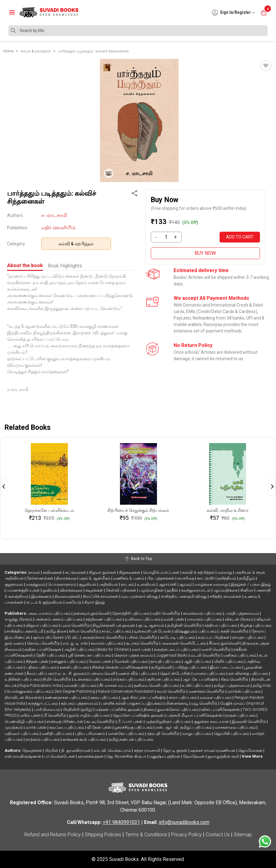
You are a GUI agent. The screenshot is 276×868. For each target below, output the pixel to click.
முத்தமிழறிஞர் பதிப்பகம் (169, 721)
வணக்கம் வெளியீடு (207, 691)
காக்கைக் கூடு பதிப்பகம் (85, 739)
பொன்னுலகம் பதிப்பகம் (29, 691)
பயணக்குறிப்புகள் (24, 590)
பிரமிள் (52, 750)
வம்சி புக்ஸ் (174, 619)
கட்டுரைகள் (76, 572)
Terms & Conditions (146, 835)
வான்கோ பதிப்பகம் (127, 734)
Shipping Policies (103, 835)
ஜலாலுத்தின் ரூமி (224, 756)
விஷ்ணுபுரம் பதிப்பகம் (196, 631)
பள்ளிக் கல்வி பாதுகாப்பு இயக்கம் (132, 703)
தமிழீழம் (247, 578)
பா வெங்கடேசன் (60, 756)
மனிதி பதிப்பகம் (57, 734)
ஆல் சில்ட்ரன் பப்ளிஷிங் (144, 697)
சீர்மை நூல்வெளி (225, 643)
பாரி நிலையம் (47, 709)
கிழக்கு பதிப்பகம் (256, 625)
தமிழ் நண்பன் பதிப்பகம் (131, 739)
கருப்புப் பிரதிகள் (214, 637)
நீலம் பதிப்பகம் (41, 673)
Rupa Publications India (41, 685)
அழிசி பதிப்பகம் (80, 649)
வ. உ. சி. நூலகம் (72, 673)
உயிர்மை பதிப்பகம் (143, 619)
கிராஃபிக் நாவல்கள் (101, 596)
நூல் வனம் (15, 643)
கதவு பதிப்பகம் (105, 697)
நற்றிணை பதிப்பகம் (104, 619)
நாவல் (35, 572)
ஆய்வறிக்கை (226, 590)
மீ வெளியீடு (55, 715)
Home (8, 51)
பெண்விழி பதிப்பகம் (25, 721)
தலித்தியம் (227, 578)
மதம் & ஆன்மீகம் (95, 578)
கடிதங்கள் (95, 590)
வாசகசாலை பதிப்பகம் (236, 727)
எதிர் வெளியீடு (58, 228)
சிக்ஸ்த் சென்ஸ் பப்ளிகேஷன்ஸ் (121, 667)
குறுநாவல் (14, 584)
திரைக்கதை (67, 578)
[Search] (138, 31)
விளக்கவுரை (72, 590)
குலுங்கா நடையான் (212, 721)
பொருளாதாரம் (62, 584)
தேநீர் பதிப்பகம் (51, 655)
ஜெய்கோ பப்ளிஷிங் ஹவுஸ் (139, 715)
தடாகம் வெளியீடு (143, 643)
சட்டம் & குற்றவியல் (45, 602)
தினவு (149, 709)
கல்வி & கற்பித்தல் (76, 244)
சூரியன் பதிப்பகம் (164, 679)
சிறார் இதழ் (95, 602)
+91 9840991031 (121, 822)
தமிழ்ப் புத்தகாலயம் (232, 685)
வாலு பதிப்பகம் (197, 734)
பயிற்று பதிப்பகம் (191, 667)
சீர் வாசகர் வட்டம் (116, 685)
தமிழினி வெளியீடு (185, 625)
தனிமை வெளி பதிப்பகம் (157, 685)
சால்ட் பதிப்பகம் (117, 631)
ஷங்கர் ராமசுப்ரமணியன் (213, 750)
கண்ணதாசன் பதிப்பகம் (67, 697)
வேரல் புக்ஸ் (100, 661)
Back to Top (138, 559)
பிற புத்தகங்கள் (161, 578)
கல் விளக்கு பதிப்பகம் (249, 673)
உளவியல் (147, 584)
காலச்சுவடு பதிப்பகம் (203, 613)
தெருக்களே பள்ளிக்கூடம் (49, 510)
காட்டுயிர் (206, 578)
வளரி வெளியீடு (216, 649)
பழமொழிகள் (152, 590)
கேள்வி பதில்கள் (122, 590)
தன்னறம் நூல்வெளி (92, 613)
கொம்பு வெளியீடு (44, 643)
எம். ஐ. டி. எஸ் (76, 643)
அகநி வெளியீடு (234, 631)
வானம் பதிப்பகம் (210, 673)
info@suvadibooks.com (184, 822)
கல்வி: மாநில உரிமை (227, 510)
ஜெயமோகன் (251, 750)
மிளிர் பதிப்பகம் (229, 661)
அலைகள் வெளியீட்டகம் (184, 643)
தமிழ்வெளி (162, 667)
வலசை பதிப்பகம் (216, 697)
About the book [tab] (25, 265)
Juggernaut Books (172, 655)
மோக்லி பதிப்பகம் (131, 661)
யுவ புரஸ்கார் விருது (140, 596)
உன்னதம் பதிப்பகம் (93, 679)
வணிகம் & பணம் (129, 578)
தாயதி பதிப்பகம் (166, 661)
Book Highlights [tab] (65, 266)
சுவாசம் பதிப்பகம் (107, 643)
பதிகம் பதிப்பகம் (42, 667)
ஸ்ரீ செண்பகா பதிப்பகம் (90, 655)
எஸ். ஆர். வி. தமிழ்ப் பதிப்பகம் (184, 727)
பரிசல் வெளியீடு (142, 637)
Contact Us (218, 835)
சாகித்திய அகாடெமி (25, 631)
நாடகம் (128, 584)
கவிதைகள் (53, 572)
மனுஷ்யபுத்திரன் (165, 756)
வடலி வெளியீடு (206, 655)
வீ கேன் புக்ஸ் (100, 727)
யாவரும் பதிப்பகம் (205, 619)
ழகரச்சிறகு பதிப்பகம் (134, 727)
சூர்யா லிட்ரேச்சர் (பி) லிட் (56, 637)
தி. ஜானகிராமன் (76, 750)
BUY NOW (205, 253)
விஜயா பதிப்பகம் (42, 625)
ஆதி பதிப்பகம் (198, 661)
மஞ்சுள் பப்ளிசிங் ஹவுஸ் (118, 709)
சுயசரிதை (186, 578)
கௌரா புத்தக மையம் (134, 655)
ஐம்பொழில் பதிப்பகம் (90, 715)
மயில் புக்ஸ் (31, 715)
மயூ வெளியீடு (205, 703)
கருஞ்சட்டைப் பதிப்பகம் (177, 649)
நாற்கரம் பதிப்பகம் (43, 739)
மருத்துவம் (36, 584)
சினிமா (247, 590)
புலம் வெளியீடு (76, 625)
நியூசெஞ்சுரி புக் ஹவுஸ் (114, 625)
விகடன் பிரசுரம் (240, 619)
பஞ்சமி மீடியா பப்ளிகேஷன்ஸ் (195, 715)
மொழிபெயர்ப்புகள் (162, 572)
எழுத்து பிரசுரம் (19, 619)
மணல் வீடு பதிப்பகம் (138, 673)
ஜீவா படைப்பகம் (226, 667)
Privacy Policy (186, 835)
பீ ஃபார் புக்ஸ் (131, 721)
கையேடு (74, 602)
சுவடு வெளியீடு (172, 691)
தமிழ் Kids (262, 685)
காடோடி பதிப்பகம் (178, 637)
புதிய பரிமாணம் (91, 734)
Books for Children (114, 649)
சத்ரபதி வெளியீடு (164, 734)
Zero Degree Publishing (75, 691)
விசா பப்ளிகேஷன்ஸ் (221, 709)
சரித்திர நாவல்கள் (226, 596)
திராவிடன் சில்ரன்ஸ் (24, 697)
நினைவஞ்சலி (68, 596)
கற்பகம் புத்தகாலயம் (80, 703)
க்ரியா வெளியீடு (84, 631)
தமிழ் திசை (57, 631)
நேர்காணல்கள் (40, 578)
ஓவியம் (50, 590)
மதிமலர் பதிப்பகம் (22, 734)
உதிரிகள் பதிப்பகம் (23, 679)
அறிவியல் (109, 584)
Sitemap (243, 835)
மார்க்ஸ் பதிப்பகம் (244, 691)
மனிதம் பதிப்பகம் (240, 655)
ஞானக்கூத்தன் (91, 756)
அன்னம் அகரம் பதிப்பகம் (59, 619)
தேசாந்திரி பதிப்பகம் (131, 613)
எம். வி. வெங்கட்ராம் (113, 750)
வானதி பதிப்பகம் (81, 685)
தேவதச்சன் (33, 750)
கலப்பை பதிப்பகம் (67, 727)
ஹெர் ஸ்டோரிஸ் (176, 673)
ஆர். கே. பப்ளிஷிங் (201, 679)
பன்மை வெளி (103, 673)
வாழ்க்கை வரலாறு (212, 584)
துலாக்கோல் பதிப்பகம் (178, 709)
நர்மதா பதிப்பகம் (248, 637)
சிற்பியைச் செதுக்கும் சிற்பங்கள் (138, 510)
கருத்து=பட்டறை (43, 703)
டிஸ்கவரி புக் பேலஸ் (153, 631)
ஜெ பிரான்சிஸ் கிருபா (127, 756)
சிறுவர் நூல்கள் (103, 572)
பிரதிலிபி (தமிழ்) (78, 709)
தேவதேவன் (194, 756)
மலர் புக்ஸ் (142, 649)
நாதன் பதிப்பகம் (241, 715)
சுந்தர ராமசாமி (147, 750)
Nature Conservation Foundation (126, 691)
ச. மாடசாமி (54, 215)
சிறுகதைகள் (130, 572)
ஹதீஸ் (173, 590)
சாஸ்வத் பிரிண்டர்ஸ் (66, 721)
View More (252, 756)
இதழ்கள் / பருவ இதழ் (251, 584)
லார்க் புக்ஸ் (37, 727)
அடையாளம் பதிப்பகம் (50, 613)
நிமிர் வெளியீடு (57, 679)
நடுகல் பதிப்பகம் (129, 679)
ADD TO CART (240, 237)
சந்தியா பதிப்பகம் (221, 625)
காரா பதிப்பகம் (183, 697)
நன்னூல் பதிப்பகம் (69, 661)
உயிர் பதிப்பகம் (197, 685)
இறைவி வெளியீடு (249, 721)
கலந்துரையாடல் (196, 590)
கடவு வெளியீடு (101, 721)
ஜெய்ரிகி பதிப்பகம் (232, 734)
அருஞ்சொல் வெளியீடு (103, 637)
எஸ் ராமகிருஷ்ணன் (23, 756)
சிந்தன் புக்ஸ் (37, 661)
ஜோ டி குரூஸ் (176, 750)
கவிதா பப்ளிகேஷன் (43, 649)
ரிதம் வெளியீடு (235, 679)
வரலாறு (225, 572)
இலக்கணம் (42, 596)
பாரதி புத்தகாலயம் (242, 613)
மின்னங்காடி (177, 703)
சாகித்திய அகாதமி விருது (184, 596)
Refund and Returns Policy (53, 835)
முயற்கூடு (14, 727)
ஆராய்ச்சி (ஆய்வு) (176, 584)
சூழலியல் (88, 584)
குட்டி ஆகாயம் (152, 625)
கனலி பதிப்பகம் (75, 667)
